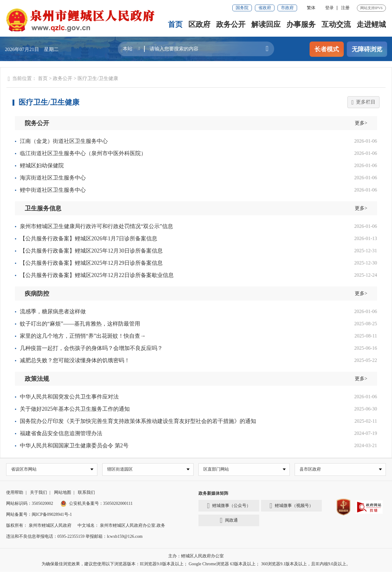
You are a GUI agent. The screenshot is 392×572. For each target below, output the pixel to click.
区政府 (199, 24)
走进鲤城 (371, 24)
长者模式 (327, 49)
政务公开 (231, 24)
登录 (329, 8)
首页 (175, 24)
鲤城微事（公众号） (229, 506)
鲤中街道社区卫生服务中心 (53, 190)
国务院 (242, 8)
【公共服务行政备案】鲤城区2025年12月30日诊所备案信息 (91, 251)
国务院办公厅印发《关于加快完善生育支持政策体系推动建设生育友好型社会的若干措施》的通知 (138, 421)
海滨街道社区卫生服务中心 (53, 178)
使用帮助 (15, 493)
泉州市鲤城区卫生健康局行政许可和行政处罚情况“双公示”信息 (96, 226)
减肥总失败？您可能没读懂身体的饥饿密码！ (75, 360)
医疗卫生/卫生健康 (98, 78)
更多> (361, 123)
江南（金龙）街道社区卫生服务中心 (64, 141)
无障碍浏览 (367, 49)
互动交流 (336, 24)
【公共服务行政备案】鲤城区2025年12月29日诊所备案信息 (91, 263)
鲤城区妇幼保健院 (42, 166)
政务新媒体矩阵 (213, 494)
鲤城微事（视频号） (291, 506)
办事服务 (301, 24)
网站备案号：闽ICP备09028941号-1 (39, 515)
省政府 (265, 8)
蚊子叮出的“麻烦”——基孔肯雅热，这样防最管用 (80, 324)
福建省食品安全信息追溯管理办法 (61, 433)
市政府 (287, 8)
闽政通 (229, 521)
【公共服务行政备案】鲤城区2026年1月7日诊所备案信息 (89, 239)
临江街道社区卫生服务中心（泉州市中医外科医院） (83, 153)
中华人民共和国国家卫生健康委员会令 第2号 (74, 446)
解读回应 (266, 24)
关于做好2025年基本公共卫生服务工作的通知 (75, 409)
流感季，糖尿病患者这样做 (53, 312)
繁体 (311, 8)
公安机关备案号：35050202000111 (97, 504)
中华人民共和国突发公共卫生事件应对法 (69, 397)
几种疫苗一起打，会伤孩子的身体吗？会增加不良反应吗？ (91, 348)
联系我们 (86, 493)
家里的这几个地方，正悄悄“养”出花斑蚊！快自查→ (83, 336)
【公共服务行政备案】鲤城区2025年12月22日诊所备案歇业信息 (97, 275)
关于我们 (38, 493)
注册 (345, 8)
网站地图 (63, 493)
